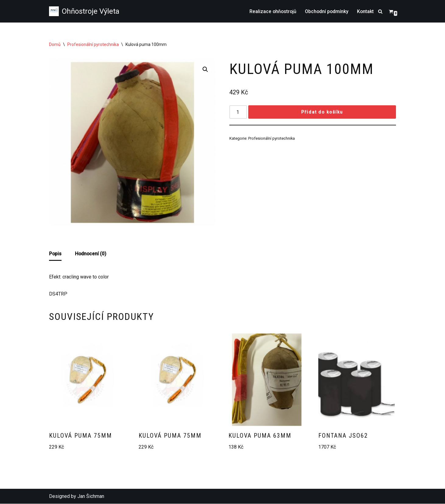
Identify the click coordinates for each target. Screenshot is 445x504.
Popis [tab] (55, 254)
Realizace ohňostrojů (272, 11)
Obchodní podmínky (326, 11)
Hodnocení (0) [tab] (91, 254)
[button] (205, 69)
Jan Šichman (91, 497)
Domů (55, 44)
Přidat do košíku (322, 112)
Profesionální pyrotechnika (93, 44)
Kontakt (365, 11)
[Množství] (238, 112)
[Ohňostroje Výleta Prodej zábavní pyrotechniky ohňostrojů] (84, 11)
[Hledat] (380, 11)
